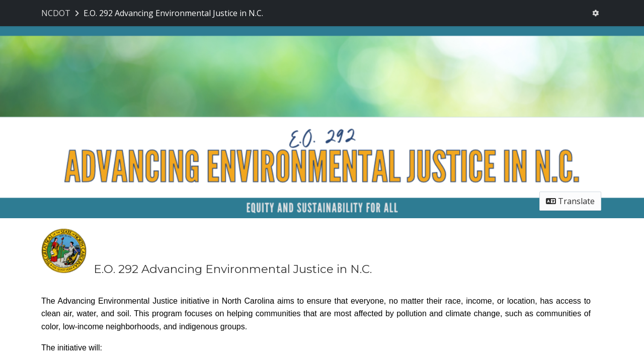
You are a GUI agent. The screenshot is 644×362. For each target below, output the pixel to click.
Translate (570, 201)
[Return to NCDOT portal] (61, 13)
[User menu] (595, 13)
